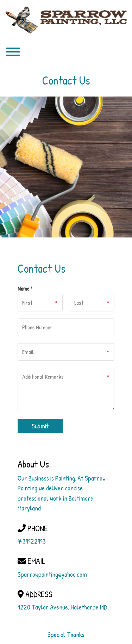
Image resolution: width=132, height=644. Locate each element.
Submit (40, 426)
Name (25, 289)
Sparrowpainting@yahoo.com (52, 574)
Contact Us (66, 80)
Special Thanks (66, 634)
